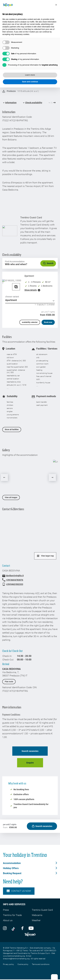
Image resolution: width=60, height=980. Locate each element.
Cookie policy (23, 964)
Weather (36, 920)
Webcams (37, 915)
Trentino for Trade (12, 915)
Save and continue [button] (30, 82)
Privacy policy (8, 964)
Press (6, 910)
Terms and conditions (41, 964)
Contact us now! (19, 891)
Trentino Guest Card (42, 910)
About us (8, 920)
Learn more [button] (30, 75)
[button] (56, 5)
